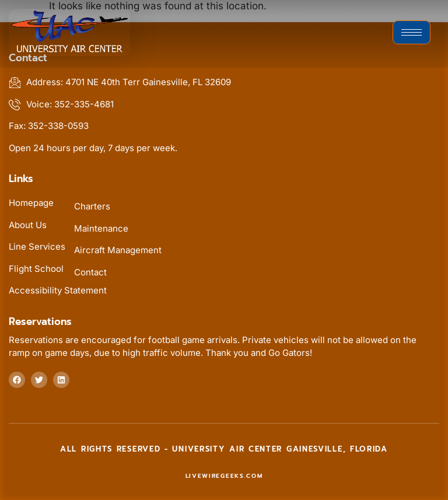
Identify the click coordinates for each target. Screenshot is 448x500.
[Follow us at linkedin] (61, 380)
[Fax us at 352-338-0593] (224, 126)
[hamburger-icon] (412, 32)
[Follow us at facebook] (17, 380)
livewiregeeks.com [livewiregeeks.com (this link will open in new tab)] (224, 476)
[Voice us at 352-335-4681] (224, 105)
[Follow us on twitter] (39, 380)
